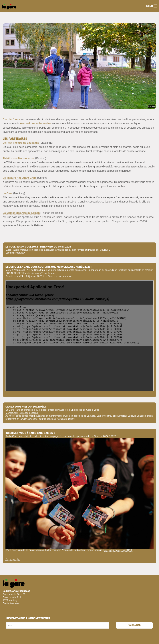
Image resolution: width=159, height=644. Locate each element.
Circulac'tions (11, 119)
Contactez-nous (11, 603)
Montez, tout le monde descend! (22, 413)
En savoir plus (13, 559)
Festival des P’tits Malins (35, 123)
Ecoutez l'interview (15, 253)
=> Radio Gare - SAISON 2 (118, 550)
